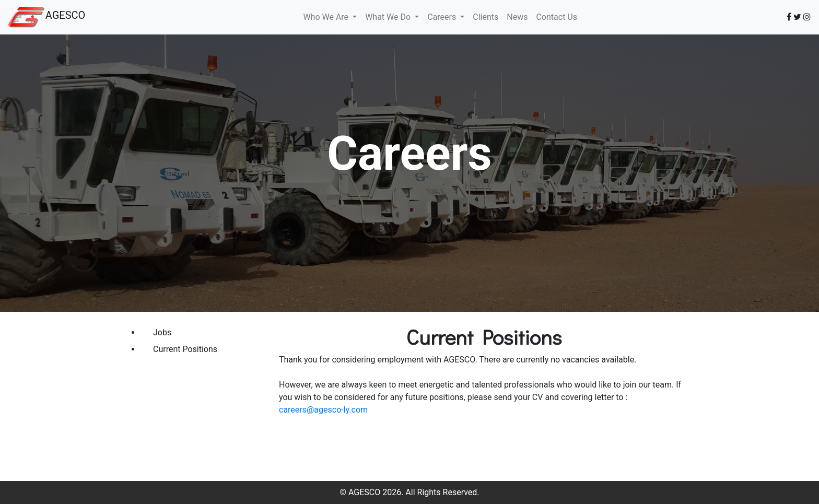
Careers (443, 17)
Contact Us (557, 17)
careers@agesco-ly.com (323, 410)
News (517, 17)
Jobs (162, 332)
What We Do (389, 17)
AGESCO (66, 15)
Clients (485, 17)
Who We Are (327, 17)
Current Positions (185, 349)
